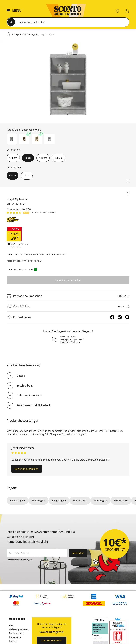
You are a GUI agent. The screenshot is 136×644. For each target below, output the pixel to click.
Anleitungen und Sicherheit (33, 405)
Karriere (14, 641)
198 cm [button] (59, 158)
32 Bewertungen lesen (44, 213)
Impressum (15, 637)
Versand (25, 244)
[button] (15, 11)
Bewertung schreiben (27, 469)
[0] (128, 11)
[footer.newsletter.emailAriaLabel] (37, 553)
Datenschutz (16, 633)
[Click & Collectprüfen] (68, 306)
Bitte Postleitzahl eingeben (24, 261)
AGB (11, 625)
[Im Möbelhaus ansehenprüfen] (68, 296)
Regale (12, 488)
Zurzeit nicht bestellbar (68, 280)
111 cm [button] (13, 158)
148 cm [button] (43, 158)
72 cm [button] (27, 176)
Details (21, 376)
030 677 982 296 (68, 337)
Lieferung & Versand (29, 395)
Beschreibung (25, 386)
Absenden (78, 553)
